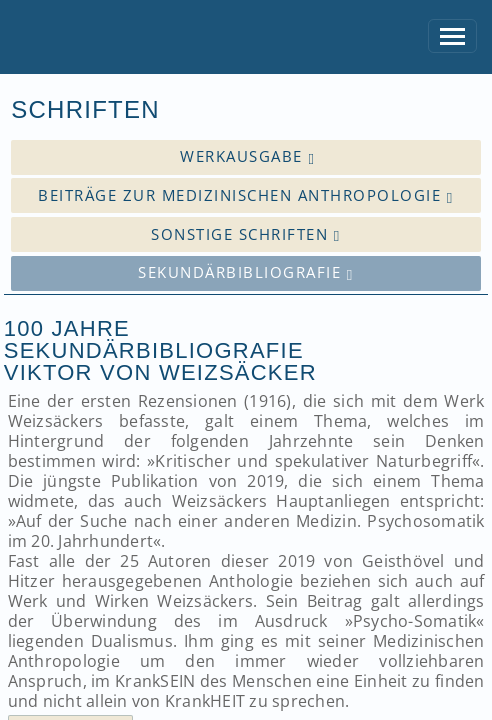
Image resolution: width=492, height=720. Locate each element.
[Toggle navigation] (453, 36)
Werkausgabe (247, 156)
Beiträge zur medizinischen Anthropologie (245, 195)
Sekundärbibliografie (245, 272)
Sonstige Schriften (245, 234)
